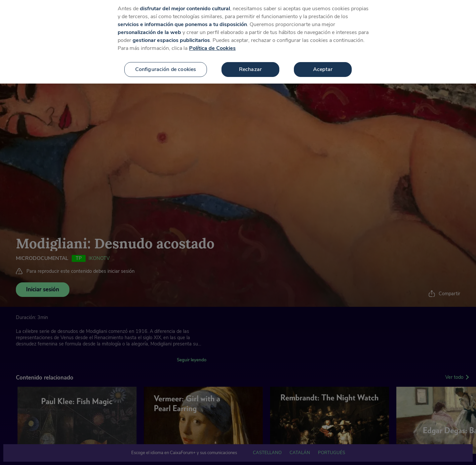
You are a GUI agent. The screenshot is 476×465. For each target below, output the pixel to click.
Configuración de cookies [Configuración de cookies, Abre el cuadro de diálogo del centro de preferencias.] (166, 64)
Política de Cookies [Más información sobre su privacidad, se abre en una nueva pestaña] (212, 43)
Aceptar (323, 64)
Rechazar (250, 64)
